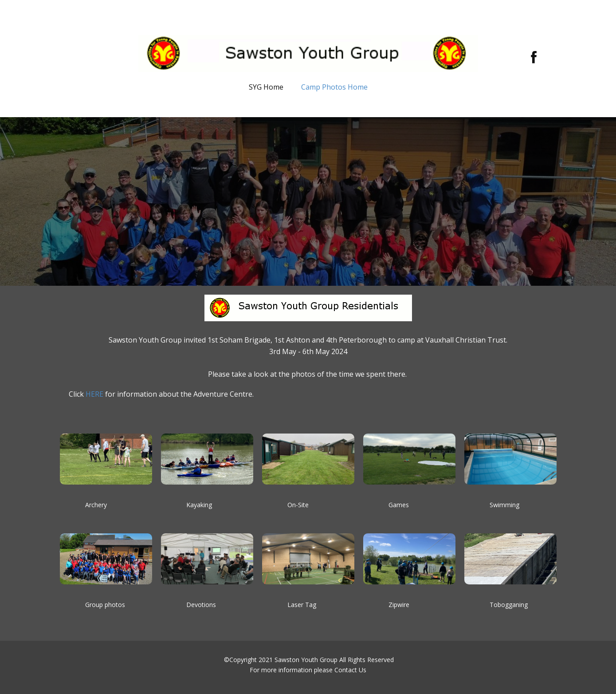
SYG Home (266, 87)
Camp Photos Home (334, 87)
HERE (94, 394)
